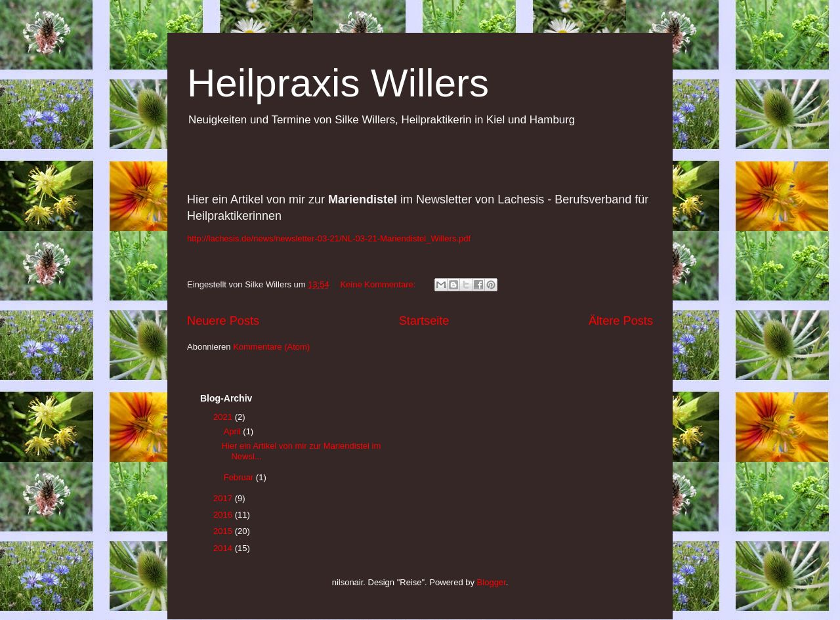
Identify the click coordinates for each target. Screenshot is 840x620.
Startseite (424, 321)
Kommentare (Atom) (271, 347)
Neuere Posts (223, 321)
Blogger (492, 582)
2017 (224, 498)
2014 (224, 548)
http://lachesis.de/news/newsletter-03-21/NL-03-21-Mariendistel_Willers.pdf (329, 238)
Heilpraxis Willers (338, 83)
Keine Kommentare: (379, 284)
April (234, 431)
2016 (224, 515)
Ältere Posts (621, 321)
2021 (224, 417)
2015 (224, 531)
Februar (240, 477)
